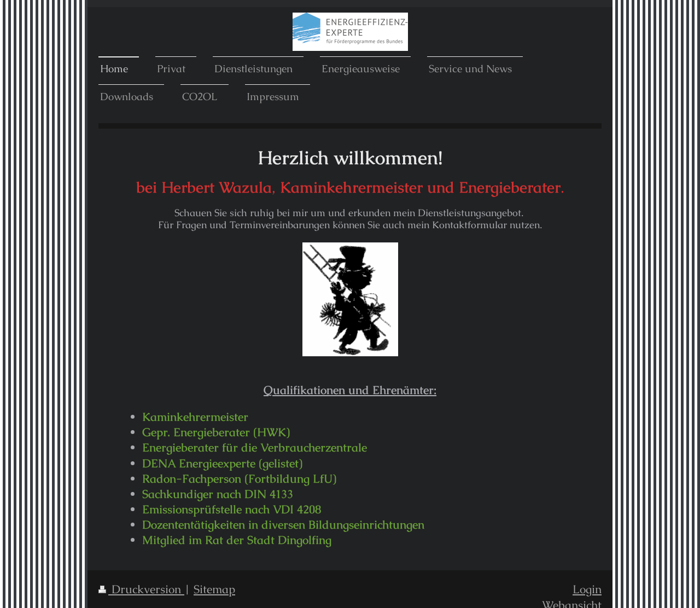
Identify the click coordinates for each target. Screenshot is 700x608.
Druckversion (141, 589)
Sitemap (214, 589)
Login (587, 589)
